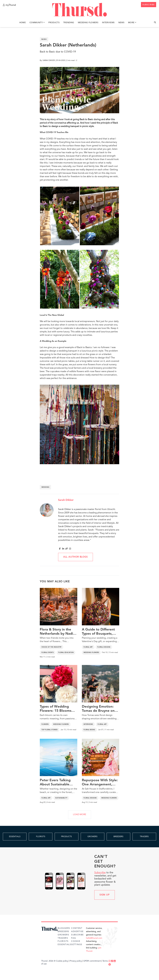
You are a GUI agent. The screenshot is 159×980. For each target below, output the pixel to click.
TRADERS (144, 837)
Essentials (64, 945)
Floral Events (48, 653)
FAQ (73, 938)
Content (77, 928)
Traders (63, 938)
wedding (45, 487)
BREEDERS (118, 837)
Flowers (45, 724)
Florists (63, 941)
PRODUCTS (66, 837)
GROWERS (92, 837)
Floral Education (66, 653)
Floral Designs (104, 647)
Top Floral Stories (50, 730)
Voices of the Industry (52, 647)
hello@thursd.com (94, 938)
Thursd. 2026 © (48, 961)
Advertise (77, 932)
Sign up (105, 895)
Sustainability (61, 798)
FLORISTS (41, 837)
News (121, 23)
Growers (63, 935)
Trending (69, 23)
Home (23, 23)
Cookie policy (62, 961)
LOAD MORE (80, 815)
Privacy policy (76, 961)
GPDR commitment (92, 961)
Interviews (108, 23)
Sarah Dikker (66, 500)
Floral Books (89, 730)
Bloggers (64, 928)
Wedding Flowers (88, 23)
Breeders (63, 932)
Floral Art (88, 647)
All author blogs (75, 557)
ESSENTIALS (15, 837)
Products (54, 23)
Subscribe (100, 873)
